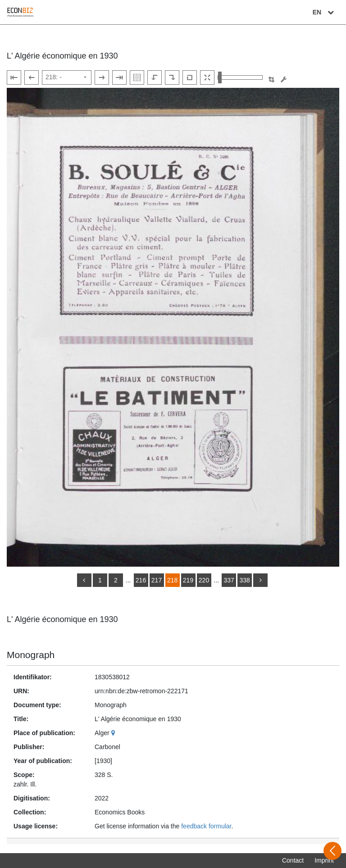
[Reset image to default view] (190, 77)
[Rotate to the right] (172, 77)
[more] (260, 580)
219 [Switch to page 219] (188, 580)
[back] (84, 580)
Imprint (324, 860)
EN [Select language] (324, 12)
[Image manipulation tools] (284, 80)
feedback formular (206, 826)
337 (229, 580)
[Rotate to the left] (155, 77)
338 (244, 580)
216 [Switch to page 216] (141, 580)
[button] (271, 80)
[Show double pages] (137, 77)
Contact (293, 860)
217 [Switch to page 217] (157, 580)
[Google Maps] (114, 733)
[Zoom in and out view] (240, 77)
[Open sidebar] (332, 851)
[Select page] (67, 77)
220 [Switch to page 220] (204, 580)
